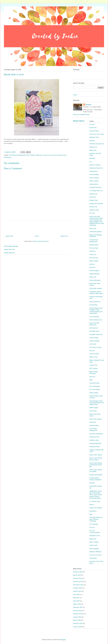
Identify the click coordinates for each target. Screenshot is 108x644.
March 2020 (77, 620)
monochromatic (94, 383)
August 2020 (77, 617)
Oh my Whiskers (95, 386)
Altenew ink (93, 147)
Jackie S (88, 105)
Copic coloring (94, 178)
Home (37, 236)
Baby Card (93, 150)
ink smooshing (94, 317)
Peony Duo (93, 411)
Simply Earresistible (96, 475)
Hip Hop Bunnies (95, 280)
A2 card (92, 124)
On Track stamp (95, 389)
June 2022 (77, 594)
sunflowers (93, 511)
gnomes (92, 264)
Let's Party (93, 344)
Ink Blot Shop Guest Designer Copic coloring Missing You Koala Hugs (96, 311)
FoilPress (92, 251)
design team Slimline (96, 204)
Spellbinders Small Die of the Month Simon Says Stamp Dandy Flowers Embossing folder (96, 495)
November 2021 (78, 614)
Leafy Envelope (94, 341)
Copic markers (94, 181)
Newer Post (9, 236)
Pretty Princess (94, 437)
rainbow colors (94, 440)
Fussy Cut (93, 254)
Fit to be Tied (94, 248)
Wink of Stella (94, 542)
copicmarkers (94, 184)
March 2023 (77, 575)
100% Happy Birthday (11, 246)
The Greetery (94, 524)
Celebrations (94, 171)
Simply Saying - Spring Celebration (96, 479)
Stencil (92, 505)
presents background (96, 434)
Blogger (63, 640)
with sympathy (94, 549)
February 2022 (78, 607)
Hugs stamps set (95, 302)
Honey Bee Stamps (96, 288)
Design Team (94, 200)
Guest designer (94, 271)
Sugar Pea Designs (96, 508)
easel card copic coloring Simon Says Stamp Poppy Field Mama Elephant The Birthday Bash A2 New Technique (97, 221)
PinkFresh (93, 422)
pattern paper (94, 408)
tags (91, 514)
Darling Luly (93, 194)
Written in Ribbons (95, 552)
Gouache (92, 267)
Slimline (92, 483)
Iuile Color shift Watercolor (94, 324)
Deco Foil (93, 197)
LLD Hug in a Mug (95, 347)
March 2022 (77, 604)
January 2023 (78, 578)
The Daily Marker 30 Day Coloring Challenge (96, 519)
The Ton (92, 527)
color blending (94, 174)
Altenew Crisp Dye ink (97, 144)
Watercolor (39, 155)
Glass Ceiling (94, 261)
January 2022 (78, 611)
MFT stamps (31, 155)
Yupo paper (93, 558)
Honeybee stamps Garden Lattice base (96, 293)
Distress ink (93, 207)
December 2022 (78, 582)
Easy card (93, 228)
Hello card (93, 277)
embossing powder (96, 232)
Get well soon (94, 258)
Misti (91, 380)
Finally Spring (94, 245)
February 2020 (78, 623)
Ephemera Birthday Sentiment (96, 236)
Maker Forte (93, 357)
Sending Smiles (94, 447)
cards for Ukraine (95, 165)
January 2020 (78, 627)
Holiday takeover (9, 253)
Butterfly (92, 158)
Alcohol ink (93, 128)
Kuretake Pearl (94, 331)
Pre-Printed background (93, 430)
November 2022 (78, 585)
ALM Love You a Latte (97, 134)
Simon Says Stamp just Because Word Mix (96, 465)
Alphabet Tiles (94, 137)
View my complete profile (81, 115)
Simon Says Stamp (96, 455)
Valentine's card (95, 536)
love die (92, 351)
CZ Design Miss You (96, 191)
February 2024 (78, 572)
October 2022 (78, 588)
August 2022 (77, 591)
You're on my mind (50, 155)
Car (91, 162)
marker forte (93, 365)
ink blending (93, 305)
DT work (92, 213)
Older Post (64, 236)
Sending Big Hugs (95, 443)
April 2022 (76, 601)
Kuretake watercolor (96, 334)
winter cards (93, 545)
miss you (92, 377)
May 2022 (76, 598)
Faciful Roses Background (18, 155)
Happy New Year (9, 249)
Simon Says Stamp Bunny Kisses (96, 459)
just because (94, 328)
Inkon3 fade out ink (96, 320)
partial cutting (94, 393)
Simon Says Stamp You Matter (96, 471)
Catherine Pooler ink (96, 168)
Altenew (92, 141)
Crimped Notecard (95, 187)
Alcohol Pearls (94, 131)
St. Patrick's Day (95, 501)
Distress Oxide (94, 210)
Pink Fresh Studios (96, 419)
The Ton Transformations (95, 532)
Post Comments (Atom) (41, 241)
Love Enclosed (94, 354)
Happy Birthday (94, 274)
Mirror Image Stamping (94, 373)
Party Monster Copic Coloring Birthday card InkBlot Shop (97, 403)
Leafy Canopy (94, 338)
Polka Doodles (94, 425)
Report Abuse (79, 121)
